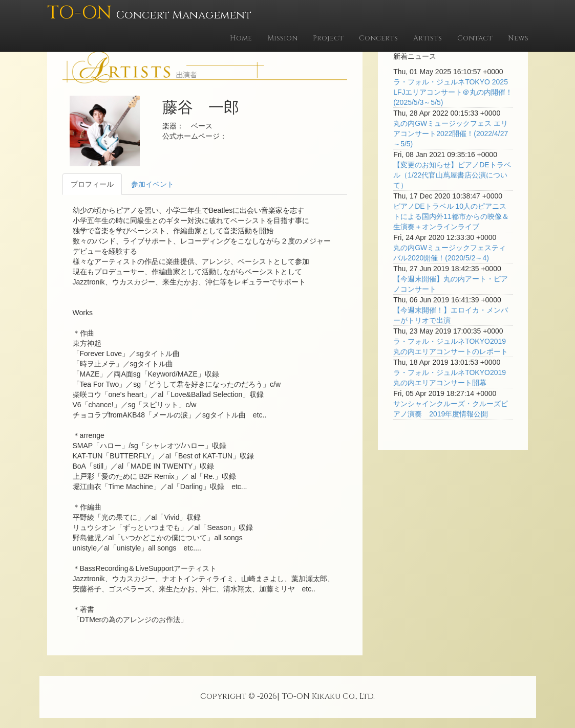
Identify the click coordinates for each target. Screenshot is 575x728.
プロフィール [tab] (92, 184)
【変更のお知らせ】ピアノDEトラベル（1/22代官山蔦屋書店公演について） (452, 175)
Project (328, 38)
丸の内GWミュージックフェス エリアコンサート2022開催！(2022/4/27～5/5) (451, 134)
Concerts (378, 38)
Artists (428, 38)
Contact (475, 38)
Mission (282, 38)
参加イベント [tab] (153, 184)
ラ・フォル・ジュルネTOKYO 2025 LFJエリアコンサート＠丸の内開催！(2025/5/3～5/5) (453, 92)
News (518, 38)
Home (241, 38)
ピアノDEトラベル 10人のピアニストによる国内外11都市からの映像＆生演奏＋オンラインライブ (451, 216)
